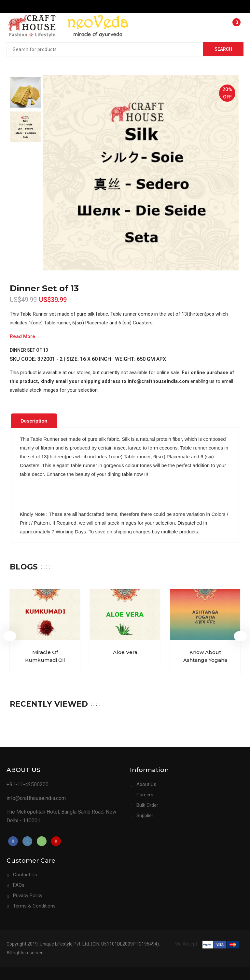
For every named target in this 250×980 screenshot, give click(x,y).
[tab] (34, 421)
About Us (146, 784)
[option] (26, 92)
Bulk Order (147, 805)
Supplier (145, 816)
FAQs (19, 885)
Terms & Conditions (34, 906)
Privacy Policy (28, 895)
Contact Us (25, 875)
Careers (145, 795)
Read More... (24, 336)
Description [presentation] (34, 421)
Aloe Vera (125, 653)
